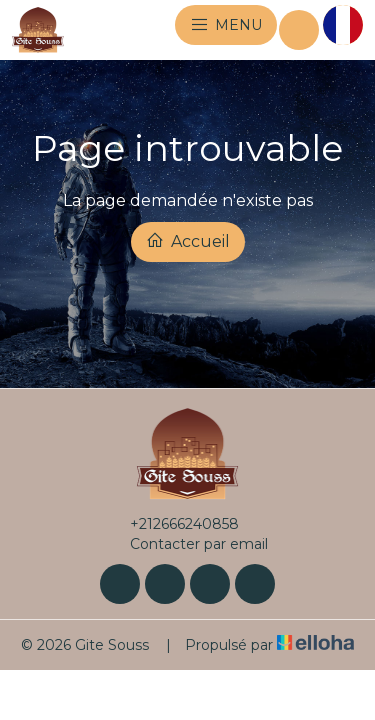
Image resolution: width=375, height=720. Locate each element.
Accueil (188, 241)
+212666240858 (173, 524)
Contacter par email (187, 544)
